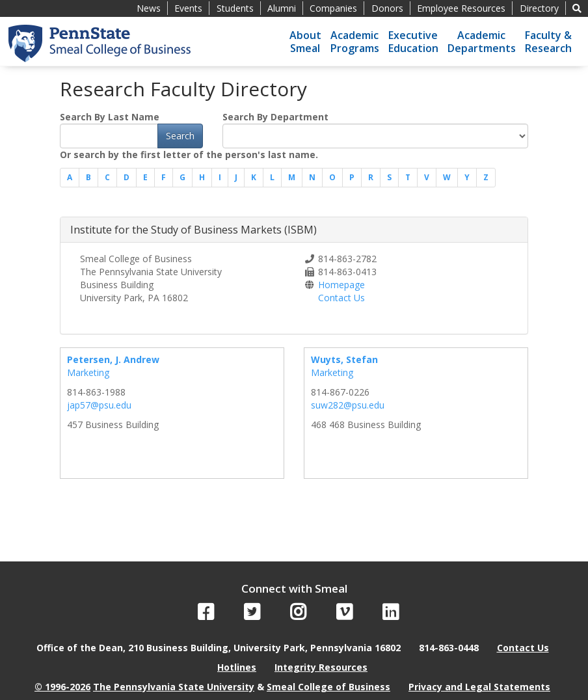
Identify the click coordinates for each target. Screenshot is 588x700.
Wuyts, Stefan (344, 359)
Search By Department (275, 117)
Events (188, 8)
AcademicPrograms (355, 42)
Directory (539, 8)
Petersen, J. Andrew (113, 359)
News (149, 8)
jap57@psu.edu (99, 405)
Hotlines (237, 667)
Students (235, 8)
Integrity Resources (321, 667)
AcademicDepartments (482, 42)
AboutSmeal (305, 42)
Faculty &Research (548, 42)
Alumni (282, 8)
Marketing (88, 372)
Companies (333, 8)
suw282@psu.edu (348, 405)
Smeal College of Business (328, 687)
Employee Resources (461, 8)
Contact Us (341, 298)
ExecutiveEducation (413, 42)
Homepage (341, 285)
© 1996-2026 (62, 687)
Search (180, 136)
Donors (387, 8)
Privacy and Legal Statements (479, 687)
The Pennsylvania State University (174, 687)
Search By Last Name (110, 117)
